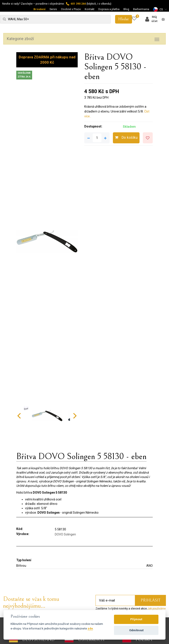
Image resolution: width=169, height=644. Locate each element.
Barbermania (141, 9)
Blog (126, 9)
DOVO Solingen (65, 534)
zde (90, 628)
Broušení (39, 9)
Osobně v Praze (71, 9)
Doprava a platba (109, 9)
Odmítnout (136, 630)
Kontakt (90, 9)
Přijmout (136, 619)
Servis (53, 9)
